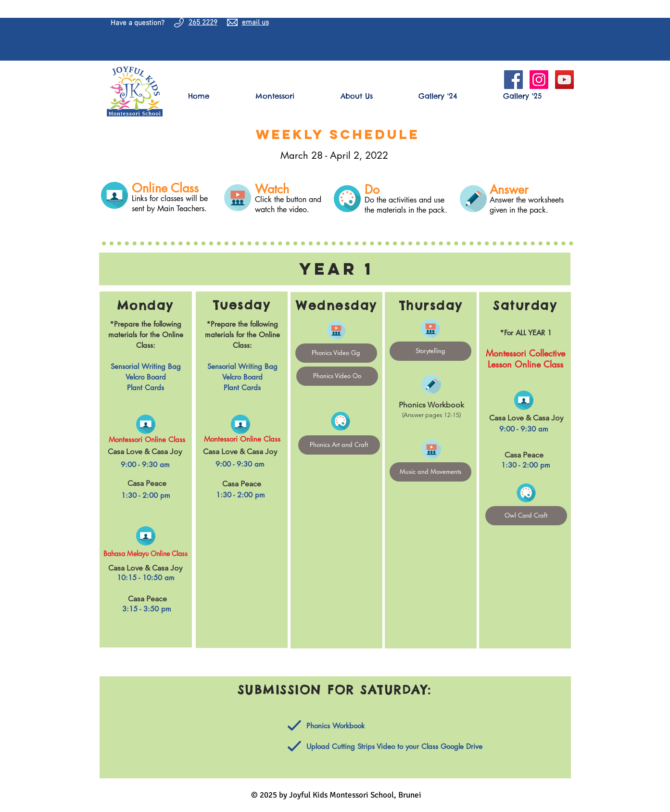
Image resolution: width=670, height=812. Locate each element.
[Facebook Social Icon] (513, 80)
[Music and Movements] (430, 472)
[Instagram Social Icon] (539, 80)
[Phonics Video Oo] (337, 376)
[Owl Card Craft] (526, 516)
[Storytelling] (430, 351)
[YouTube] (564, 80)
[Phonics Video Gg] (336, 353)
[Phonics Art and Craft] (339, 445)
